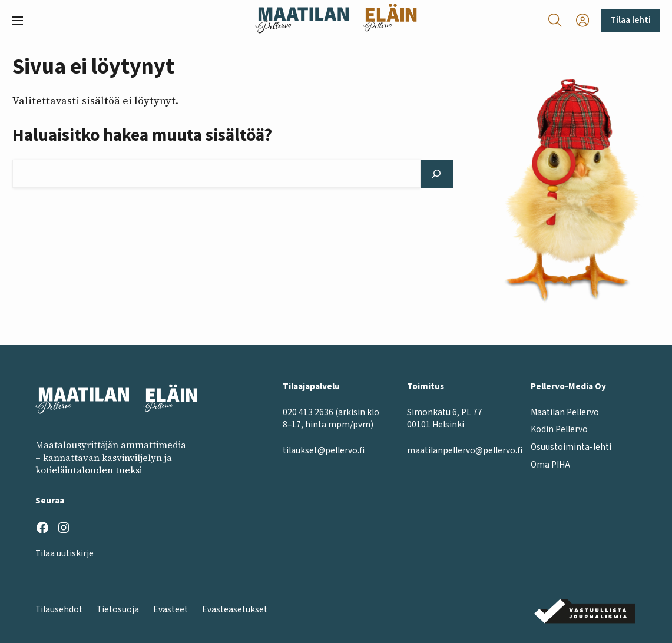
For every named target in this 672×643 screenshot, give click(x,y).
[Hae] (437, 174)
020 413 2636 (308, 412)
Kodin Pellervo (559, 429)
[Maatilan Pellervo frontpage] (302, 20)
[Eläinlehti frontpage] (390, 20)
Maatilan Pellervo (565, 412)
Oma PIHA (550, 465)
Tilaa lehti (630, 20)
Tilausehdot (59, 609)
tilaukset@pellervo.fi (324, 450)
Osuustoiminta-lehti (571, 447)
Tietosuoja (118, 609)
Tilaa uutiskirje (64, 553)
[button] (22, 21)
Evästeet (171, 609)
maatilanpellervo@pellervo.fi (465, 450)
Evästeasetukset (235, 609)
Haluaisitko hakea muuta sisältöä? (142, 136)
